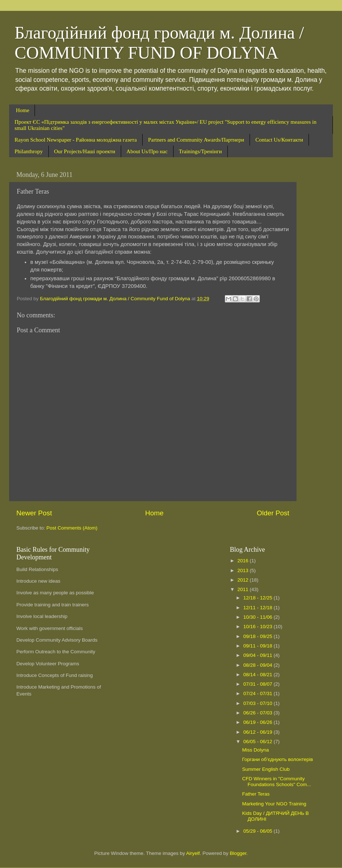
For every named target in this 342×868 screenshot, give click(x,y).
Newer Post (34, 513)
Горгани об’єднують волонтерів (277, 759)
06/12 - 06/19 (259, 732)
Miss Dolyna (255, 750)
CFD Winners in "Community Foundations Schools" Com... (276, 782)
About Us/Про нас (147, 151)
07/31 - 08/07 (259, 684)
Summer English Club (266, 769)
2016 (244, 561)
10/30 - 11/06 (259, 617)
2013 (244, 570)
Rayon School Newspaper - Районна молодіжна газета (76, 140)
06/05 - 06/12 (259, 742)
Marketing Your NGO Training (274, 804)
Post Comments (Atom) (72, 528)
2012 (244, 580)
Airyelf (193, 853)
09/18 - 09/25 (259, 636)
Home (23, 110)
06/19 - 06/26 (259, 722)
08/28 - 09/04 (259, 665)
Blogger (238, 853)
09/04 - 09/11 (259, 655)
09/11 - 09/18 (259, 646)
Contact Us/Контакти (279, 140)
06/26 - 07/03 (259, 713)
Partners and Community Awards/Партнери (196, 140)
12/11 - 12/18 (259, 608)
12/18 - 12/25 (259, 598)
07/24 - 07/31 (259, 693)
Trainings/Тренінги (200, 151)
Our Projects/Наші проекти (85, 151)
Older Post (273, 513)
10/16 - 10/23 (259, 627)
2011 (244, 589)
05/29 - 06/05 (259, 831)
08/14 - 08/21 (259, 675)
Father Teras (256, 794)
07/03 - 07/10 (259, 703)
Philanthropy (29, 151)
